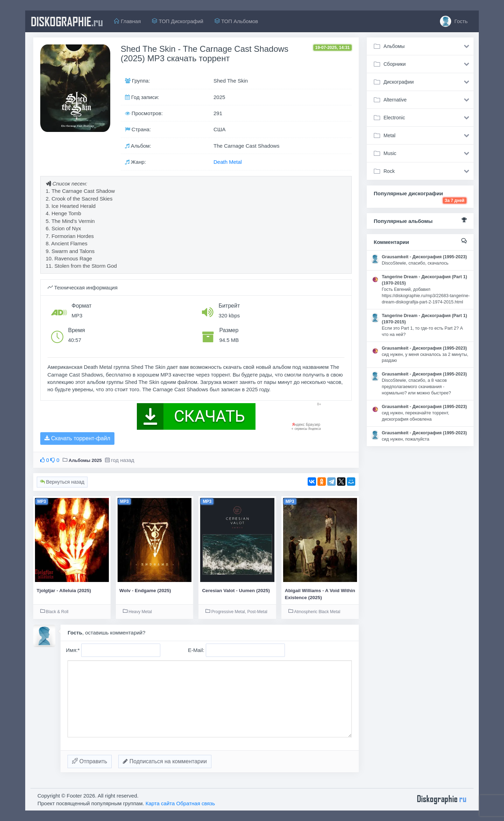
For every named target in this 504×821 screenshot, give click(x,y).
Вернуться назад (62, 482)
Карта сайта (160, 803)
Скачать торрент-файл (77, 438)
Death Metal (228, 162)
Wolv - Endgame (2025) (145, 591)
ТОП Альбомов (236, 21)
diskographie (67, 21)
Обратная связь (196, 803)
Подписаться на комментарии (165, 761)
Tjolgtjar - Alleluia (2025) (64, 591)
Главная (127, 21)
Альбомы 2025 (85, 460)
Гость (454, 21)
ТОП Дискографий (178, 21)
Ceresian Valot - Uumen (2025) (236, 591)
